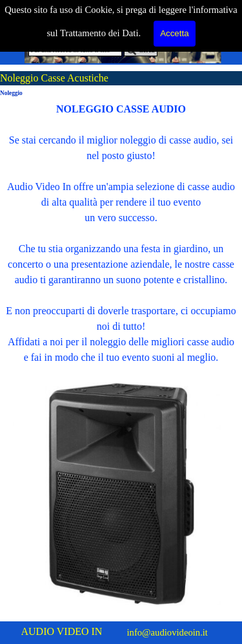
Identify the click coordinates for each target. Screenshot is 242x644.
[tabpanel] (121, 233)
